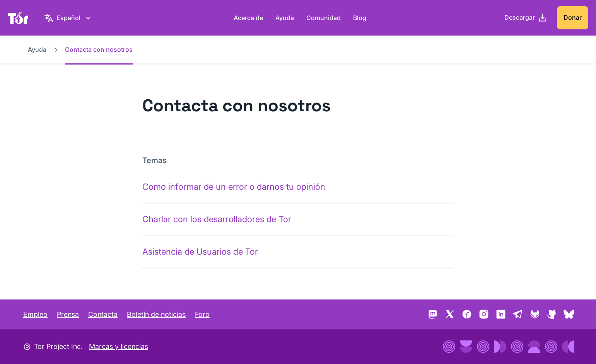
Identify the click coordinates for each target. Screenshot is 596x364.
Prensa (68, 314)
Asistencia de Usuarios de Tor (200, 252)
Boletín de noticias (156, 314)
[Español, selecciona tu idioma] (68, 18)
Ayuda (285, 18)
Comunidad (324, 18)
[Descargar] (526, 18)
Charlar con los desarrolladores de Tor (217, 219)
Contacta (103, 314)
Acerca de (248, 18)
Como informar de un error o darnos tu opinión (234, 187)
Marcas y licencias (119, 346)
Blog (360, 18)
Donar (573, 17)
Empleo (35, 314)
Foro (202, 314)
